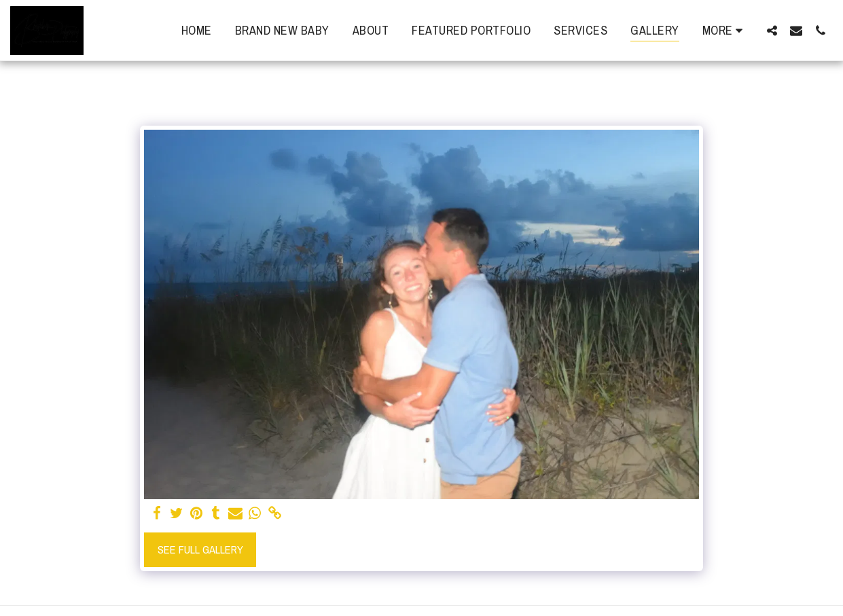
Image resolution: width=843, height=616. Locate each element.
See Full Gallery (200, 549)
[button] (772, 30)
